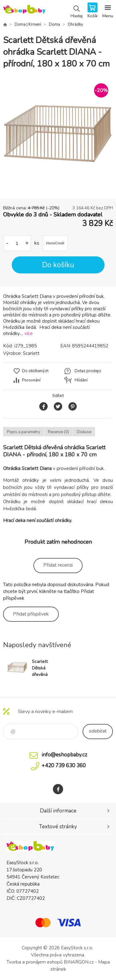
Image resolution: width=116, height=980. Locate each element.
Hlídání (81, 380)
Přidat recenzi (58, 565)
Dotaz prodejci (88, 371)
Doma (54, 24)
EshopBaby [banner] (24, 11)
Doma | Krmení (28, 24)
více (29, 333)
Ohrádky (75, 24)
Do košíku (58, 265)
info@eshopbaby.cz (64, 755)
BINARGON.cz (79, 962)
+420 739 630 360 (64, 766)
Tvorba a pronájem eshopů (34, 962)
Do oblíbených (35, 371)
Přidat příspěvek (31, 614)
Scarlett (31, 353)
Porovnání (31, 380)
